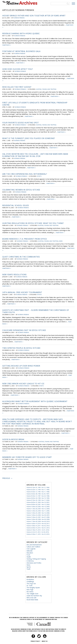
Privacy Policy (36, 640)
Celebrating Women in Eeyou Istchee (21, 189)
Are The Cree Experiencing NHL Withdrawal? (25, 174)
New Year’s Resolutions (14, 274)
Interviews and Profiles (34, 562)
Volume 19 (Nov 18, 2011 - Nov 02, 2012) (38, 525)
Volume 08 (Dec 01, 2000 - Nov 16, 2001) (38, 502)
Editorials (30, 550)
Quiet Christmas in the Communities (21, 256)
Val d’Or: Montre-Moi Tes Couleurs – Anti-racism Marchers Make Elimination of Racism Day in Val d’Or (35, 155)
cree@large (30, 581)
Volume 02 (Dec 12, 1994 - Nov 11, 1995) (38, 489)
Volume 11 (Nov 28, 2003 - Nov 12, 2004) (38, 508)
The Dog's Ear (31, 583)
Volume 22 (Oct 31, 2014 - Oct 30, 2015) (38, 531)
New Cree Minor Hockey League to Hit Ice (23, 383)
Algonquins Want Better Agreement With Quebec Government (35, 401)
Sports (39, 176)
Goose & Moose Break (13, 439)
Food (28, 554)
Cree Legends (31, 548)
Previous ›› (7, 478)
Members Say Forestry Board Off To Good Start (27, 457)
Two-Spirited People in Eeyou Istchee (21, 347)
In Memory (30, 560)
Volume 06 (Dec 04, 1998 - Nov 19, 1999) (38, 497)
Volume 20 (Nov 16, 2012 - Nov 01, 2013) (38, 527)
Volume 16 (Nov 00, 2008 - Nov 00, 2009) (38, 519)
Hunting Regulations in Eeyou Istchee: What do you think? (33, 223)
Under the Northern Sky (34, 595)
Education (30, 552)
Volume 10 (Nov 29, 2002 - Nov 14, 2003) (38, 506)
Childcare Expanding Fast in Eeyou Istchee (24, 330)
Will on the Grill (31, 597)
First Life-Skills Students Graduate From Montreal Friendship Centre (35, 103)
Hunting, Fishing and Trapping (46, 89)
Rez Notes (30, 591)
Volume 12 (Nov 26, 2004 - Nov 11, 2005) (38, 510)
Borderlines (30, 579)
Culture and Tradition (33, 546)
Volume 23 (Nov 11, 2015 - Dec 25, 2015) (38, 533)
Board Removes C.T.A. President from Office (25, 239)
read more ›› (7, 45)
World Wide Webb (32, 599)
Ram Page (30, 589)
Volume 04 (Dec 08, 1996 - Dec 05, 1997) (38, 493)
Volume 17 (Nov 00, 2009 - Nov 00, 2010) (38, 521)
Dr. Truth (29, 585)
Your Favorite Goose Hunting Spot (21, 122)
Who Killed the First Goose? (17, 87)
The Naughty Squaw (33, 587)
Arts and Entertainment (34, 544)
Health (29, 556)
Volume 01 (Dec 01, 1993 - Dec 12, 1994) (38, 487)
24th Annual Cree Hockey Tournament (22, 292)
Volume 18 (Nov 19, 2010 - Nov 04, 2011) (38, 523)
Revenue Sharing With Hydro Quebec (21, 33)
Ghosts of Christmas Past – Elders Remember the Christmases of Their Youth (36, 311)
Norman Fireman (19, 18)
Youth (28, 568)
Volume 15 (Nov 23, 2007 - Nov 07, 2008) (38, 517)
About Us (45, 640)
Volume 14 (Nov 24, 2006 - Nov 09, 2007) (38, 514)
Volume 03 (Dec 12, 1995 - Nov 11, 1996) (38, 491)
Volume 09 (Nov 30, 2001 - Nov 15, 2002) (38, 504)
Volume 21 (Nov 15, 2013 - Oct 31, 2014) (38, 529)
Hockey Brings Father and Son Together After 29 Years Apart (34, 16)
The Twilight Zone (32, 593)
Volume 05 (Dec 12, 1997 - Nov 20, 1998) (38, 495)
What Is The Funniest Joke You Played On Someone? (29, 138)
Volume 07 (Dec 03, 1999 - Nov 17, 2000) (38, 500)
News (61, 241)
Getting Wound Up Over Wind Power (21, 365)
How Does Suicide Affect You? (18, 69)
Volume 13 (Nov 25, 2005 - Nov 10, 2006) (38, 512)
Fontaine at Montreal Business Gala (21, 51)
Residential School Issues (16, 205)
